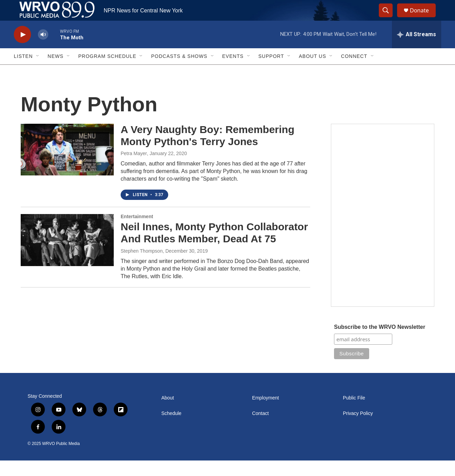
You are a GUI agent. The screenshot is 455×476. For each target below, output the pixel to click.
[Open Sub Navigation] (38, 72)
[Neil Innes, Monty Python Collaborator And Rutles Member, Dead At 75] (67, 255)
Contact (260, 429)
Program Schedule (107, 72)
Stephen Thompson (142, 266)
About (168, 413)
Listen (23, 72)
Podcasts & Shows (179, 72)
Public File (354, 413)
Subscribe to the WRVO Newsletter (380, 342)
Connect (354, 72)
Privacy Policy (358, 429)
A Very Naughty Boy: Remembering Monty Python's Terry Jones (208, 151)
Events (233, 72)
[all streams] (417, 50)
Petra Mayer (134, 169)
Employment (265, 413)
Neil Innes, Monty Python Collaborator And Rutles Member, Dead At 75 (214, 248)
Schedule (171, 429)
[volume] (43, 50)
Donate (424, 18)
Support (271, 72)
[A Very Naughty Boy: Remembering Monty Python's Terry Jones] (67, 165)
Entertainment (137, 232)
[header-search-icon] (389, 18)
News (55, 72)
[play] (22, 50)
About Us (312, 72)
